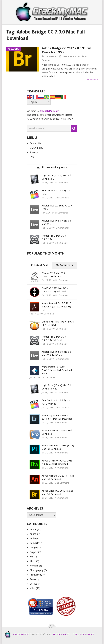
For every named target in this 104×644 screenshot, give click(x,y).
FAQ (32, 157)
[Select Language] (39, 102)
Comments (65, 265)
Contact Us (35, 143)
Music (33, 561)
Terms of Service (84, 634)
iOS (31, 557)
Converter (35, 543)
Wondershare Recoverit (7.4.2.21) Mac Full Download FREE (57, 370)
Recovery (34, 579)
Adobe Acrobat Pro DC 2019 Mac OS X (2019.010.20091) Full (56, 307)
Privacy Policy (62, 634)
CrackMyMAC (21, 634)
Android (34, 534)
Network (34, 566)
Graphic (34, 552)
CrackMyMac (51, 56)
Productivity (36, 575)
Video (33, 588)
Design (33, 548)
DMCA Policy (36, 148)
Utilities (33, 584)
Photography (36, 570)
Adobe (33, 529)
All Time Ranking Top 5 (52, 167)
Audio (33, 539)
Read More (92, 80)
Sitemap (34, 152)
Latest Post (40, 265)
